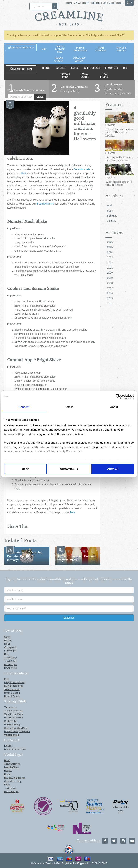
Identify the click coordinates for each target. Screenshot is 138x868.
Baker (75, 68)
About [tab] (114, 407)
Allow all (113, 469)
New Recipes (104, 75)
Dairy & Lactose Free (60, 49)
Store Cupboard (101, 49)
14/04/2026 (110, 178)
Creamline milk (82, 169)
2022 (110, 263)
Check (40, 97)
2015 (110, 298)
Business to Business (15, 778)
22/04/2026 (110, 153)
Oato (24, 173)
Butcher (60, 68)
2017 (110, 288)
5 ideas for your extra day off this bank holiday (119, 133)
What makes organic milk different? (119, 184)
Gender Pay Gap (12, 725)
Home (69, 3)
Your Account (11, 707)
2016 (110, 293)
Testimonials (10, 788)
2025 (110, 247)
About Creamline (12, 764)
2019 (110, 278)
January (112, 221)
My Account (82, 3)
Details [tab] (69, 407)
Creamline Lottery (79, 59)
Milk (44, 49)
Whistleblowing (11, 735)
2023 (110, 257)
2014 (110, 304)
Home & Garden (59, 59)
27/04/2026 (110, 125)
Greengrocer (92, 68)
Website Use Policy (14, 714)
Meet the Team (11, 767)
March (111, 211)
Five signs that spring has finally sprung (119, 159)
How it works (10, 668)
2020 (110, 273)
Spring (46, 68)
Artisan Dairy (65, 75)
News (7, 774)
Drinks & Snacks (121, 49)
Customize (69, 469)
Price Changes (11, 792)
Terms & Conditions (14, 711)
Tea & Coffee (85, 75)
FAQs (7, 785)
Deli (125, 68)
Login (120, 3)
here (73, 512)
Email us (8, 746)
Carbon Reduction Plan (15, 728)
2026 (110, 242)
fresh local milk (46, 204)
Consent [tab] (24, 407)
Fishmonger (111, 68)
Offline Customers (103, 3)
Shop (21, 48)
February (112, 216)
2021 (110, 268)
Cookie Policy (11, 721)
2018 (110, 283)
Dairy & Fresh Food (80, 49)
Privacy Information (14, 718)
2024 (110, 252)
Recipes (8, 771)
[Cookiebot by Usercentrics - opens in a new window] (118, 397)
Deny (25, 469)
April (110, 205)
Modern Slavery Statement (17, 731)
